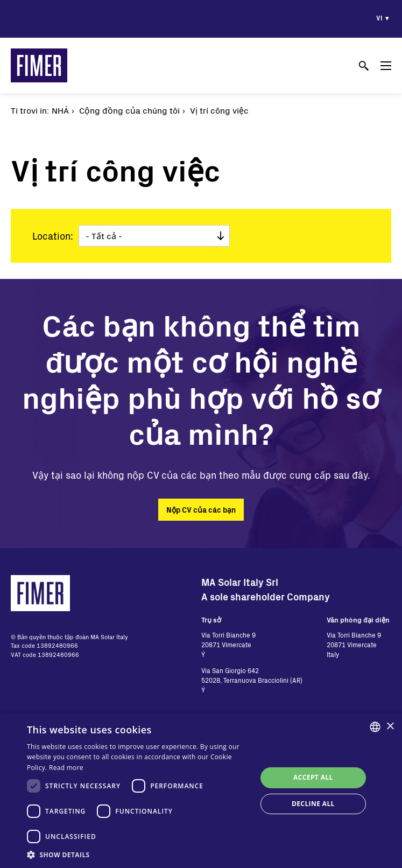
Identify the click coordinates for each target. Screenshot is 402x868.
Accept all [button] (313, 777)
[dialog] (201, 791)
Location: (53, 236)
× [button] (390, 727)
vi (379, 18)
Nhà (60, 110)
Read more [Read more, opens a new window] (66, 768)
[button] (138, 855)
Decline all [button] (313, 804)
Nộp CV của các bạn (201, 510)
